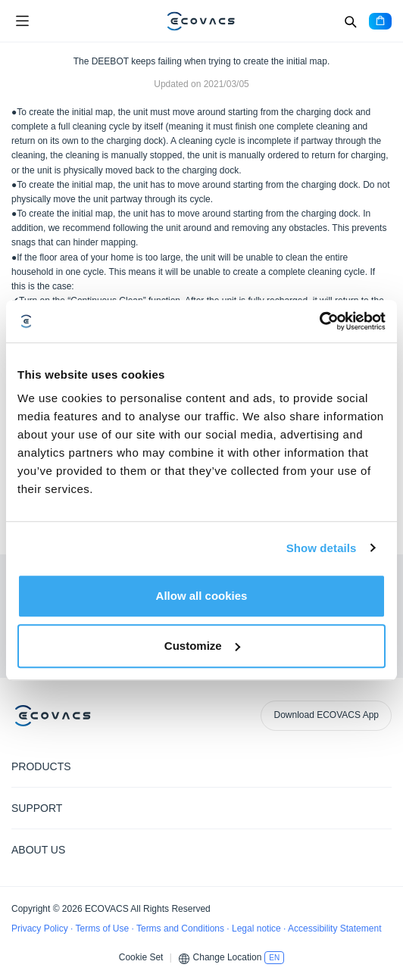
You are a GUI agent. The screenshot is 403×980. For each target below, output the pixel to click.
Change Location (228, 957)
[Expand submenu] (380, 766)
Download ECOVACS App (326, 715)
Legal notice (258, 929)
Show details (322, 548)
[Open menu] (22, 21)
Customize (202, 646)
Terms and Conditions (181, 929)
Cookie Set (141, 957)
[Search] (350, 21)
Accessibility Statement (334, 929)
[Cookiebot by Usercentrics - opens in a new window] (319, 321)
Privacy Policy (41, 929)
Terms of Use (103, 929)
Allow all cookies (202, 596)
